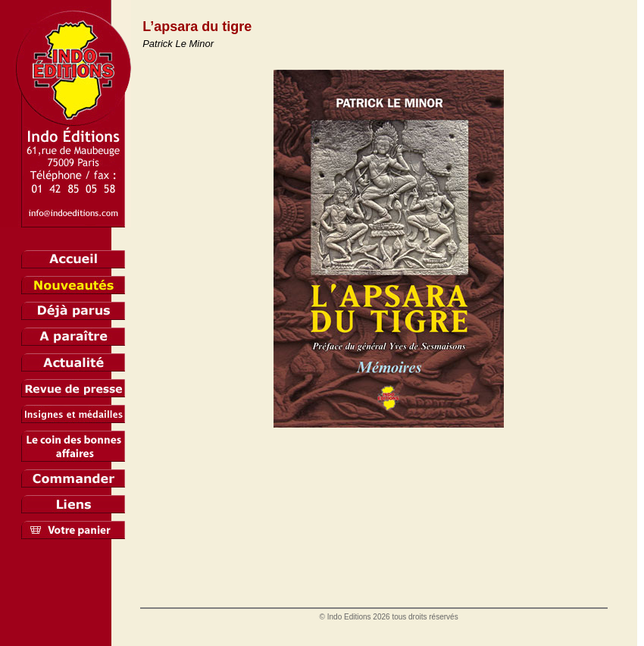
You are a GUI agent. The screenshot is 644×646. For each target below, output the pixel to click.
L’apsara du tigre (197, 27)
